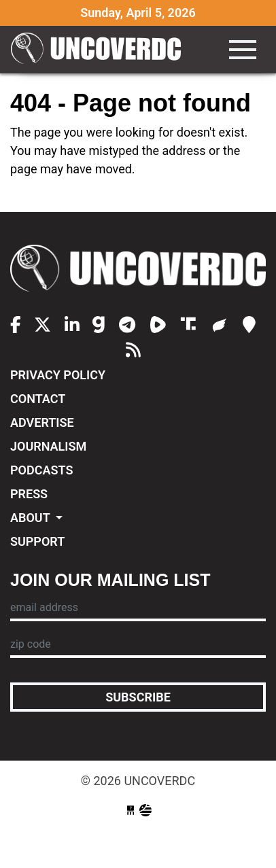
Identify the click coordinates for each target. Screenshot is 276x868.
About (32, 518)
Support (37, 541)
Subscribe (138, 697)
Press (29, 494)
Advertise (42, 422)
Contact (38, 399)
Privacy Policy (58, 375)
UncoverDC (96, 50)
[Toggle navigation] (243, 50)
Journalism (48, 446)
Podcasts (41, 470)
